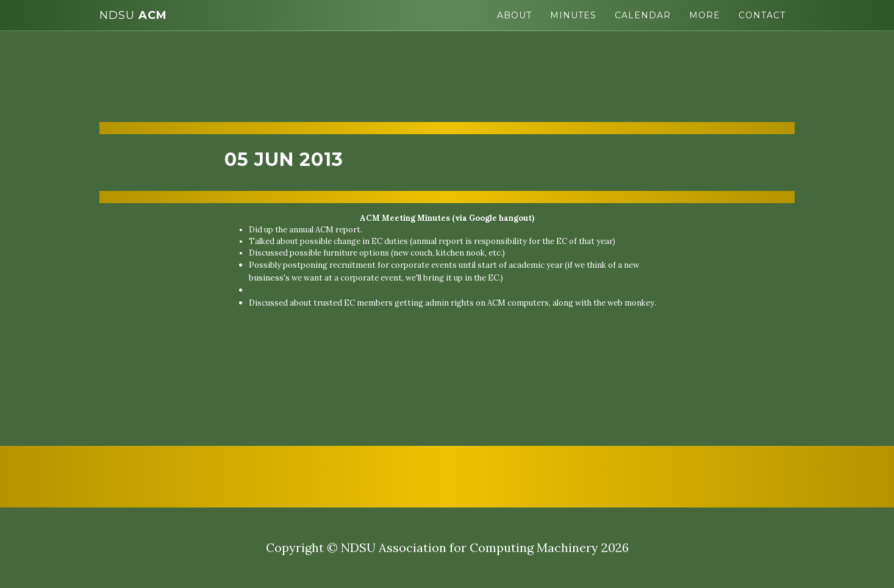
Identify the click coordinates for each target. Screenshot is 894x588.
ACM (133, 15)
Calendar (643, 15)
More (705, 15)
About (514, 15)
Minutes (573, 15)
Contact (762, 15)
